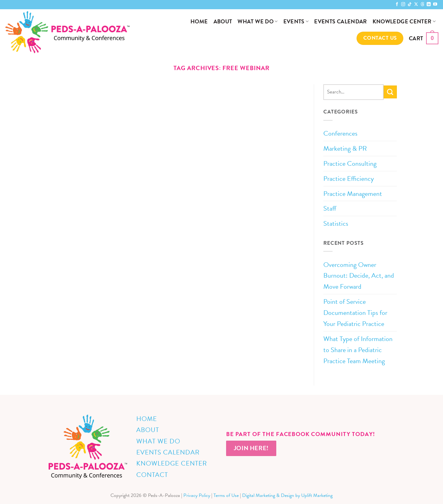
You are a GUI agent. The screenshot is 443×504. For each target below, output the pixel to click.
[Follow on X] (416, 4)
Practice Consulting (350, 163)
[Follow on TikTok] (410, 4)
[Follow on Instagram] (403, 4)
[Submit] (390, 92)
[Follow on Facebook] (397, 4)
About (223, 21)
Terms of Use (226, 495)
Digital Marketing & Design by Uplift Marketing (287, 495)
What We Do (257, 21)
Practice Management (353, 194)
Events (296, 21)
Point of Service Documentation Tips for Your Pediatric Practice (355, 313)
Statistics (336, 223)
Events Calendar (340, 21)
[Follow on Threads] (423, 4)
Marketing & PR (345, 148)
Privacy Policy (197, 495)
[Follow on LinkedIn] (429, 4)
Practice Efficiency (349, 179)
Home (199, 21)
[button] (424, 38)
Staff (330, 208)
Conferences (340, 133)
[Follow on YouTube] (435, 4)
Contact (152, 475)
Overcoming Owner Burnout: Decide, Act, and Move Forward (359, 276)
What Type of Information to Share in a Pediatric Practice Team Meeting (358, 350)
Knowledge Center (404, 21)
